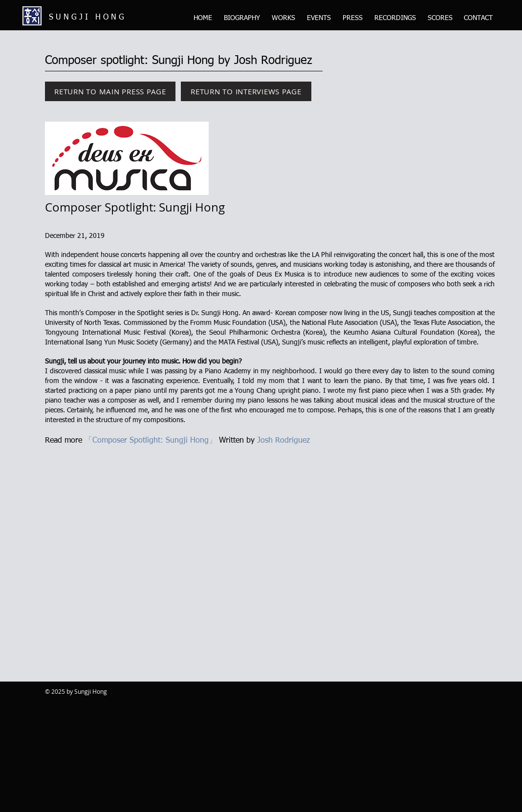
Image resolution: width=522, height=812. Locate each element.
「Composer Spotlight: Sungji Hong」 (151, 441)
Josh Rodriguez (283, 441)
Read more (65, 441)
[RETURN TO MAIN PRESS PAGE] (110, 91)
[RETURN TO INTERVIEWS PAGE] (246, 91)
